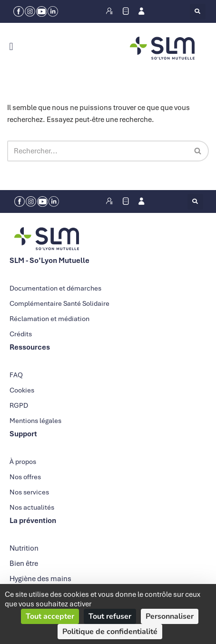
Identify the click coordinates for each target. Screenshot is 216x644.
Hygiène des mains (40, 579)
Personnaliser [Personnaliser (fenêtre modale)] (170, 616)
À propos (23, 462)
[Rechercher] (97, 151)
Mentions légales (35, 421)
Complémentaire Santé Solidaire (59, 303)
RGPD (19, 405)
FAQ (16, 375)
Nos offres (25, 477)
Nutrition (24, 548)
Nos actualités (32, 507)
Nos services (29, 492)
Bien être (24, 563)
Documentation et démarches (55, 288)
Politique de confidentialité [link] (110, 632)
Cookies (22, 390)
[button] (198, 12)
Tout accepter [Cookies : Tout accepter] (50, 616)
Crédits (21, 334)
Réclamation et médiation (49, 319)
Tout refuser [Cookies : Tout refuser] (110, 616)
